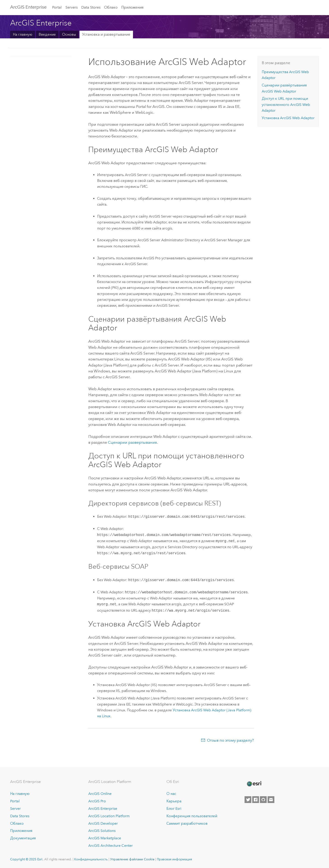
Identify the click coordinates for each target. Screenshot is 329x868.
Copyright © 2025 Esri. (27, 859)
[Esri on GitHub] (263, 800)
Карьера (174, 801)
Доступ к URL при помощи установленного (286, 104)
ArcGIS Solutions (102, 831)
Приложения (132, 7)
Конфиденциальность (91, 859)
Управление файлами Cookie (132, 859)
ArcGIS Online (100, 794)
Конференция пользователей (192, 816)
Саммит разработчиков (187, 823)
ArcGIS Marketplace (105, 838)
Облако (111, 7)
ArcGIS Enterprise (28, 7)
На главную (23, 34)
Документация (23, 838)
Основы (69, 34)
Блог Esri (174, 809)
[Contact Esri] (271, 800)
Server (15, 809)
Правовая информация (174, 859)
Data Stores (91, 7)
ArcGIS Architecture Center (111, 846)
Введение (47, 34)
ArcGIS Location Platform (109, 816)
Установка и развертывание (106, 34)
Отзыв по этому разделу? (230, 740)
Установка (288, 118)
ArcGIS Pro (97, 801)
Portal (57, 7)
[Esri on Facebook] (256, 800)
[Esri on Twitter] (248, 800)
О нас (171, 794)
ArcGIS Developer (103, 823)
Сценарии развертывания (132, 442)
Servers (72, 7)
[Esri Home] (254, 784)
